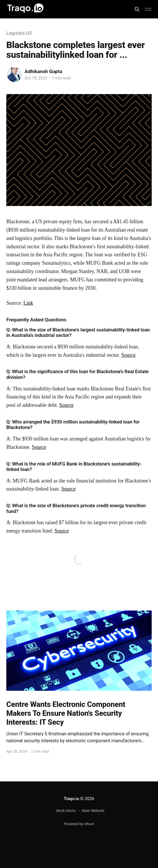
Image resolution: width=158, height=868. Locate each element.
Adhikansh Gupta (43, 71)
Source (128, 355)
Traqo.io (71, 799)
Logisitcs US (19, 33)
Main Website (93, 811)
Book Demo (66, 811)
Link (28, 303)
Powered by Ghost (79, 824)
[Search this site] (137, 9)
